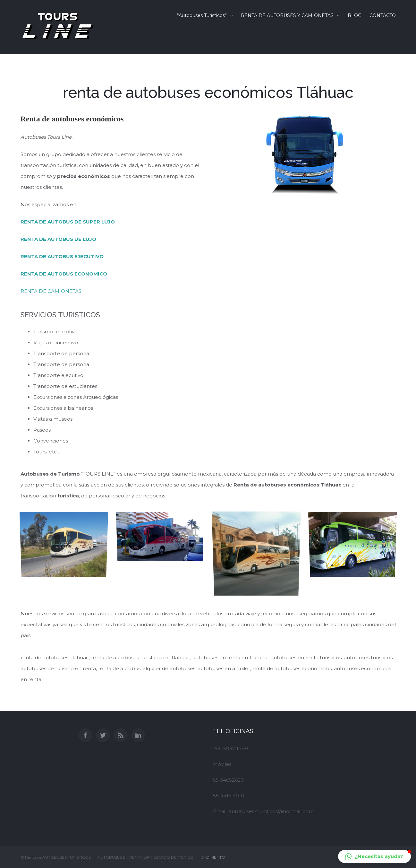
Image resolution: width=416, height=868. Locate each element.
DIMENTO (216, 857)
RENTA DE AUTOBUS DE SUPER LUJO (68, 222)
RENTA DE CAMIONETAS (51, 291)
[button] (374, 856)
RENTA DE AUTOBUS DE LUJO (58, 239)
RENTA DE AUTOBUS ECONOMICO (64, 274)
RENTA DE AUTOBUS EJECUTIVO (62, 256)
